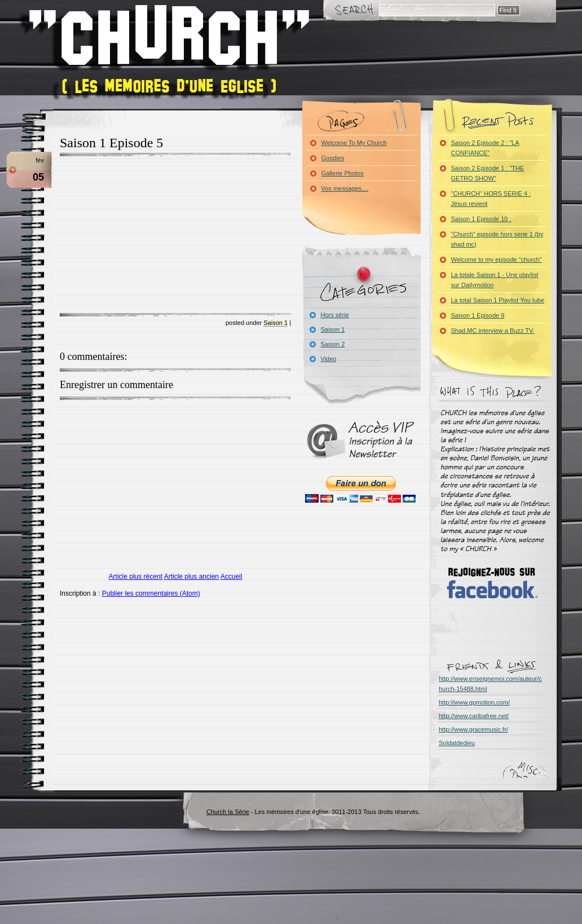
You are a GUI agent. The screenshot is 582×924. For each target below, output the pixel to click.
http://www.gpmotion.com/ (474, 702)
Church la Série (228, 812)
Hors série (335, 315)
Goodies (333, 158)
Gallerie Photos (343, 173)
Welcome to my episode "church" (497, 259)
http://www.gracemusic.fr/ (473, 729)
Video (329, 359)
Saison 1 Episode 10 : (481, 219)
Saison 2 (333, 344)
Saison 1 (275, 323)
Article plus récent (136, 577)
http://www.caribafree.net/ (474, 716)
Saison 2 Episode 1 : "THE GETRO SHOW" (488, 173)
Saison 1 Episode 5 (111, 143)
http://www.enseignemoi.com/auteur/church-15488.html (490, 684)
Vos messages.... (345, 188)
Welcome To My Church (354, 143)
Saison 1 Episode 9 (478, 315)
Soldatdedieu (457, 743)
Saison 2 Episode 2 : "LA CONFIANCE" (485, 148)
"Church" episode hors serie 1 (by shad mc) (497, 239)
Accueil (232, 577)
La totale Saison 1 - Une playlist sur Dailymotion (495, 280)
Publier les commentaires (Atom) (151, 593)
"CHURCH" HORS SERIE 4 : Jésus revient (491, 199)
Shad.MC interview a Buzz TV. (493, 331)
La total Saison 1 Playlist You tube (498, 300)
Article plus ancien (191, 577)
